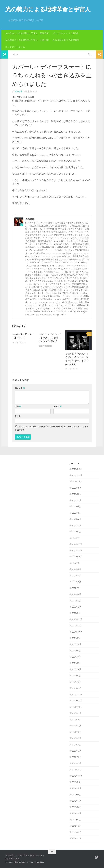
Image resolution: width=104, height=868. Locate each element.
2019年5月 (77, 813)
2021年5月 (77, 663)
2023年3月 (77, 525)
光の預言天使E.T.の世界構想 (66, 40)
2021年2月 (77, 682)
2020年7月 (77, 726)
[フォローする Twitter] (97, 857)
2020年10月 (77, 707)
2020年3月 (77, 751)
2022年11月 (77, 550)
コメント (20, 388)
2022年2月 (77, 607)
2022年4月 (77, 594)
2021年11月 (77, 625)
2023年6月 (77, 507)
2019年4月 (77, 820)
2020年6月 (77, 732)
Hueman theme (38, 862)
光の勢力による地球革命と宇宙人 (48, 9)
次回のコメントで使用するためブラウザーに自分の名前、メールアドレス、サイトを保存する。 (52, 428)
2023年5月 (77, 513)
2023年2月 (77, 532)
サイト (18, 416)
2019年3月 (77, 826)
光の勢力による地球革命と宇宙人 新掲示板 (27, 33)
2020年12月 (77, 694)
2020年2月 (77, 757)
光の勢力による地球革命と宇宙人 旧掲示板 (27, 40)
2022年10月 (77, 557)
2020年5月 (77, 738)
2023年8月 (77, 494)
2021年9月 (77, 638)
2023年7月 (77, 500)
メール (57, 406)
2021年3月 (77, 676)
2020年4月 (77, 744)
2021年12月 (77, 619)
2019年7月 (77, 801)
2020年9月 (77, 713)
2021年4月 (77, 669)
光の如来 (19, 91)
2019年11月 (77, 776)
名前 (18, 406)
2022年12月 (77, 544)
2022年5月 (77, 588)
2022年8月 (77, 569)
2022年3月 (77, 600)
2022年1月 (77, 613)
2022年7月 (77, 575)
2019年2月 (77, 832)
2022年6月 (77, 582)
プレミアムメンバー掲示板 (65, 33)
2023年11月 (77, 475)
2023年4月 (77, 519)
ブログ (15, 54)
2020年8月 (77, 719)
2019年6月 (77, 807)
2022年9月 (77, 563)
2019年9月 (77, 788)
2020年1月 (77, 763)
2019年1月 (77, 838)
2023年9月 (77, 488)
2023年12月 (77, 469)
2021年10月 (77, 632)
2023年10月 (77, 481)
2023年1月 (77, 538)
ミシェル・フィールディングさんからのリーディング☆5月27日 (50, 338)
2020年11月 (77, 701)
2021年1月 (77, 688)
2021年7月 (77, 651)
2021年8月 (77, 644)
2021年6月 (77, 657)
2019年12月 (77, 769)
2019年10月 (77, 782)
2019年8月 (77, 795)
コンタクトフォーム (15, 47)
